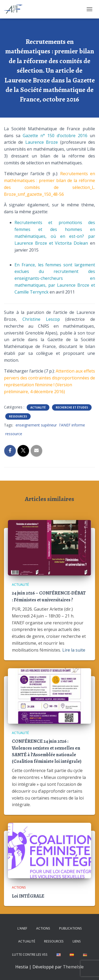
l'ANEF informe (72, 425)
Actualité (38, 407)
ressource (14, 434)
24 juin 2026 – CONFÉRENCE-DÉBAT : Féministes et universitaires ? (49, 596)
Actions (19, 887)
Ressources (18, 416)
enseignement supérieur (36, 425)
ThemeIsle (73, 967)
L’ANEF (22, 928)
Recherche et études (72, 407)
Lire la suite (74, 650)
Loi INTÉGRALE (28, 896)
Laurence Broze (42, 142)
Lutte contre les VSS (30, 955)
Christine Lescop (41, 319)
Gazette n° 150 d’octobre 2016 (55, 136)
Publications (70, 928)
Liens (77, 941)
